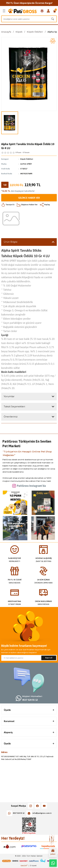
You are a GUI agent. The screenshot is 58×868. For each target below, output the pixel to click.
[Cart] (55, 11)
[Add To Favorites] (53, 41)
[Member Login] (48, 11)
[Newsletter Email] (29, 658)
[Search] (29, 19)
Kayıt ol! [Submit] (49, 658)
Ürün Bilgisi (11, 242)
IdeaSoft (24, 866)
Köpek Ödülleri (27, 159)
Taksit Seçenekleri (14, 406)
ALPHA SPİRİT (26, 164)
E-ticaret (33, 866)
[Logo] (23, 11)
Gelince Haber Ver (29, 198)
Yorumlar (9, 396)
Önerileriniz (11, 417)
